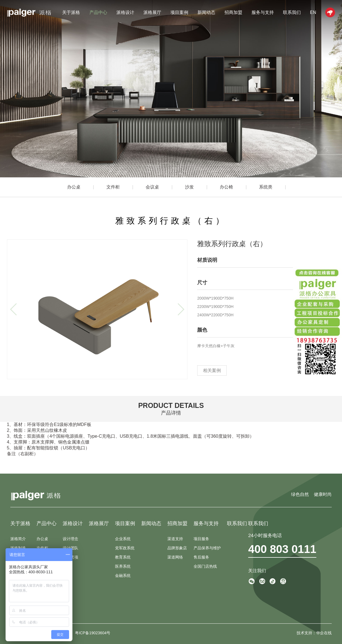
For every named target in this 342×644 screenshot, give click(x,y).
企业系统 (123, 539)
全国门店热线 (205, 566)
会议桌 (152, 187)
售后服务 (201, 557)
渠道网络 (175, 557)
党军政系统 (125, 548)
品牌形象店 (177, 548)
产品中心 (98, 12)
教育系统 (123, 557)
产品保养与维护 (207, 548)
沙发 (189, 187)
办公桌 (74, 187)
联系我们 (292, 12)
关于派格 (71, 12)
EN (313, 12)
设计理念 (70, 539)
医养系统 (123, 566)
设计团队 (70, 548)
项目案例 (179, 12)
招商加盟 (233, 12)
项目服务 (201, 539)
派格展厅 (152, 12)
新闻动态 (206, 12)
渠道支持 (175, 539)
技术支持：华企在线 (314, 633)
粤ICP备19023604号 (93, 633)
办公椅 (226, 187)
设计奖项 (70, 557)
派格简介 (18, 539)
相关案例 (212, 370)
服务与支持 (263, 12)
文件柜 (113, 187)
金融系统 (123, 576)
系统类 (266, 187)
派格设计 (125, 12)
